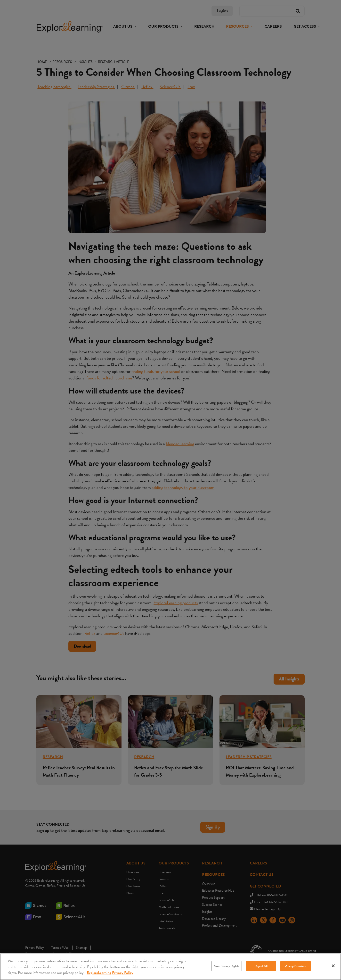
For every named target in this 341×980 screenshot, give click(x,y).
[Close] (333, 966)
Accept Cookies (295, 967)
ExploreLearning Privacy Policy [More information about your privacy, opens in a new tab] (110, 973)
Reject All (261, 967)
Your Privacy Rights (226, 967)
